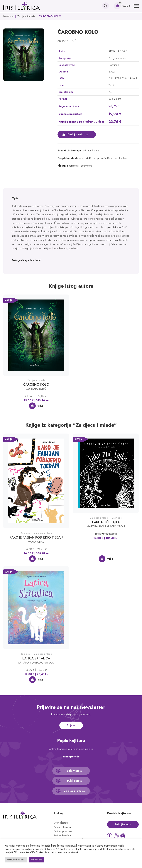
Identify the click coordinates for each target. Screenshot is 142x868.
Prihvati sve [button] (37, 860)
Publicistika (74, 781)
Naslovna (8, 16)
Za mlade (117, 518)
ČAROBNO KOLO (36, 385)
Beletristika (74, 771)
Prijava (71, 725)
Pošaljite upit (123, 824)
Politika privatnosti (64, 831)
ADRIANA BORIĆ (67, 41)
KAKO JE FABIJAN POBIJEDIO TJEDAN (36, 537)
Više (40, 406)
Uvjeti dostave (61, 823)
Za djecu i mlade (26, 16)
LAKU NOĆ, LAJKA (106, 522)
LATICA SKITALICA (36, 658)
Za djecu (25, 533)
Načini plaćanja (62, 827)
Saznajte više (71, 757)
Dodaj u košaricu (78, 134)
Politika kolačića (62, 835)
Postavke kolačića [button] (16, 860)
